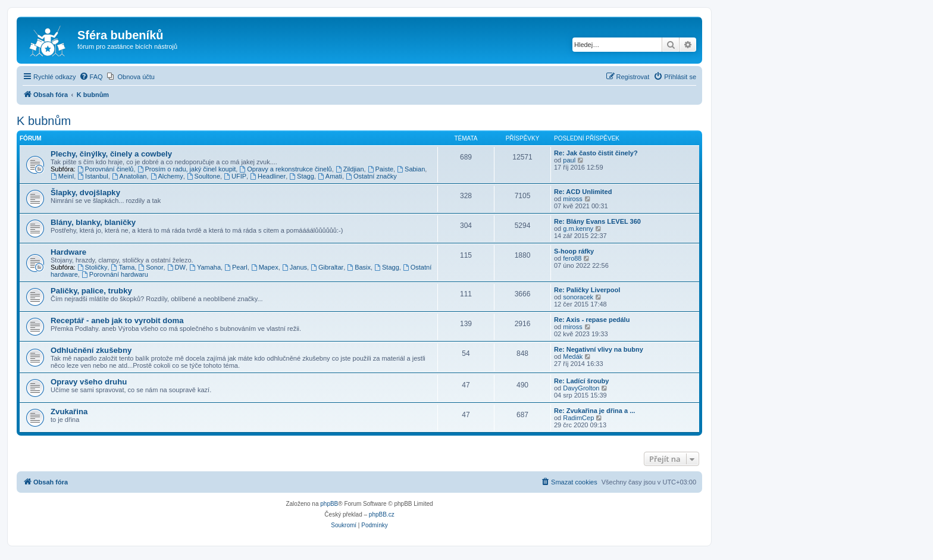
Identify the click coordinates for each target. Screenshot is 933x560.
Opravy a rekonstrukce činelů (285, 169)
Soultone (203, 176)
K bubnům (44, 121)
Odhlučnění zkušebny (91, 350)
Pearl (236, 267)
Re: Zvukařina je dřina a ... (594, 411)
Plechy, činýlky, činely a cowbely (111, 154)
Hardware (68, 252)
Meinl (62, 176)
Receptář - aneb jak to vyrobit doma (117, 320)
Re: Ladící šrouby (581, 381)
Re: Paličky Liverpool (587, 290)
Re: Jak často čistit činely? (596, 153)
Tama (123, 267)
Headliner (268, 176)
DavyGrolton (581, 388)
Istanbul (93, 176)
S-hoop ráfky (574, 251)
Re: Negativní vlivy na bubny (599, 349)
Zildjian (350, 169)
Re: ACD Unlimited (583, 192)
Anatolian (129, 176)
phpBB (329, 504)
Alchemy (167, 176)
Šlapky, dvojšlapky (85, 193)
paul (569, 160)
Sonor (151, 267)
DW (176, 267)
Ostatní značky (371, 176)
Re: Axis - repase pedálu (592, 320)
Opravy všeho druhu (89, 382)
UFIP (235, 176)
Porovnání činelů (106, 169)
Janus (295, 267)
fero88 (572, 258)
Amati (330, 176)
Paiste (381, 169)
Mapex (265, 267)
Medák (573, 356)
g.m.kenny (578, 229)
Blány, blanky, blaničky (93, 222)
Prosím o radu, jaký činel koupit (187, 169)
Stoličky (93, 267)
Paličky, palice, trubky (91, 291)
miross (572, 199)
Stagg (302, 176)
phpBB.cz (382, 514)
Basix (359, 267)
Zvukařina (69, 412)
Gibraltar (327, 267)
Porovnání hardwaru (115, 274)
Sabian (411, 169)
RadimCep (578, 418)
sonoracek (578, 297)
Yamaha (205, 267)
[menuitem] (91, 77)
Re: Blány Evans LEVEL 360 (597, 221)
